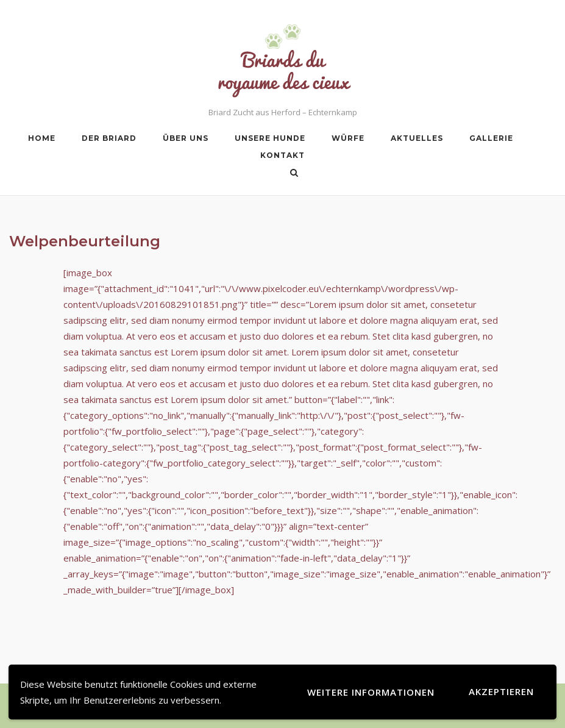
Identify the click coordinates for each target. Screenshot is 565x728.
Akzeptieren (501, 691)
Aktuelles (417, 138)
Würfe (348, 138)
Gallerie (491, 138)
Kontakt (282, 155)
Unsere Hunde (270, 138)
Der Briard (109, 138)
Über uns (186, 138)
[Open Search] (294, 174)
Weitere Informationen (371, 692)
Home (42, 138)
